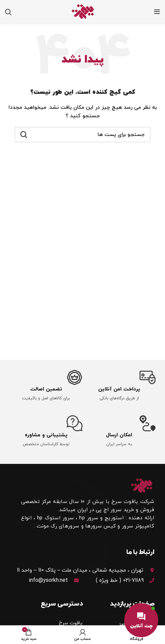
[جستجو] (8, 12)
